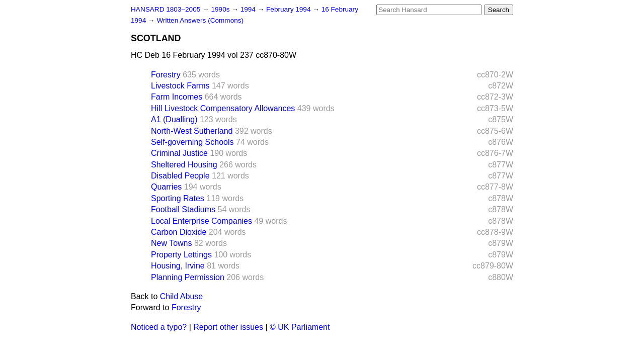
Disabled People (180, 176)
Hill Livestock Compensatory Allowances (223, 108)
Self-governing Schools (192, 142)
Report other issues (228, 327)
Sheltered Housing (184, 165)
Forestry (166, 75)
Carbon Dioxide (179, 232)
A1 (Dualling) (174, 119)
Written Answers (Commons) (200, 20)
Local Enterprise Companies (202, 221)
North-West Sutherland (192, 131)
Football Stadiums (183, 209)
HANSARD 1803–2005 (166, 9)
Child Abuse (181, 296)
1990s (221, 9)
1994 (249, 9)
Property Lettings (181, 255)
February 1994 (289, 9)
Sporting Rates (178, 198)
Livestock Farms (180, 86)
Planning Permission (188, 277)
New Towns (172, 243)
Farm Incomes (177, 97)
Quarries (166, 187)
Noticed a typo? (159, 327)
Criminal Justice (179, 153)
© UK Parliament (300, 327)
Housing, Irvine (178, 266)
